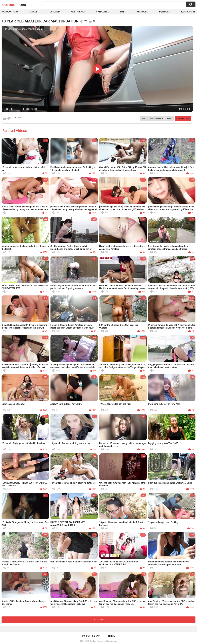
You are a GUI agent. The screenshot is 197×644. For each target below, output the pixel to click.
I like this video (5, 118)
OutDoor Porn (95, 641)
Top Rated (54, 12)
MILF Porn (142, 12)
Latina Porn (188, 12)
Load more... (99, 620)
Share (170, 118)
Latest (33, 12)
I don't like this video (9, 118)
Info (144, 118)
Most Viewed (78, 12)
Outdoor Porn (10, 12)
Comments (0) (183, 118)
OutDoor (14, 5)
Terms (111, 636)
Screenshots (156, 118)
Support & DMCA (91, 636)
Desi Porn (165, 12)
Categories (103, 12)
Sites (123, 12)
